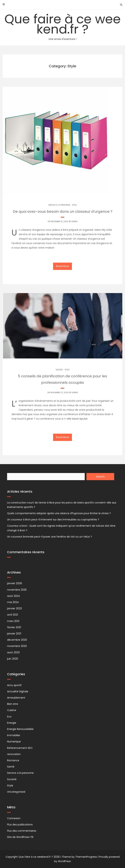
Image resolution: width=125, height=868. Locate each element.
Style (74, 205)
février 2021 (14, 627)
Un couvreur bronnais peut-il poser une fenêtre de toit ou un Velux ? (50, 537)
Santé (11, 767)
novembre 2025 (17, 590)
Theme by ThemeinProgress (79, 857)
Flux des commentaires (22, 831)
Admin (74, 222)
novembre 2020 (17, 646)
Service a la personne (59, 205)
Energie (12, 723)
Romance (13, 760)
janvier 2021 (14, 634)
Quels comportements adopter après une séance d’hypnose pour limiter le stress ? (59, 513)
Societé (59, 370)
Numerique (14, 742)
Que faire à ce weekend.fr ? (62, 26)
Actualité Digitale (18, 691)
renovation (14, 754)
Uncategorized (16, 792)
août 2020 (13, 652)
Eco (9, 717)
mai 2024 (13, 602)
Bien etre (13, 704)
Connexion (14, 818)
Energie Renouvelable (20, 729)
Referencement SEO (20, 748)
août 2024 (13, 596)
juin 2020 (13, 659)
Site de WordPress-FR (20, 837)
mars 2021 (13, 621)
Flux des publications (20, 825)
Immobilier (14, 735)
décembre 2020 (17, 640)
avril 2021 (13, 615)
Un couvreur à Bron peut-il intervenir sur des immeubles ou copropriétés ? (53, 520)
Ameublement (16, 698)
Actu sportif (14, 685)
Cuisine (12, 710)
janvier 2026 (15, 583)
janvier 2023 (14, 608)
